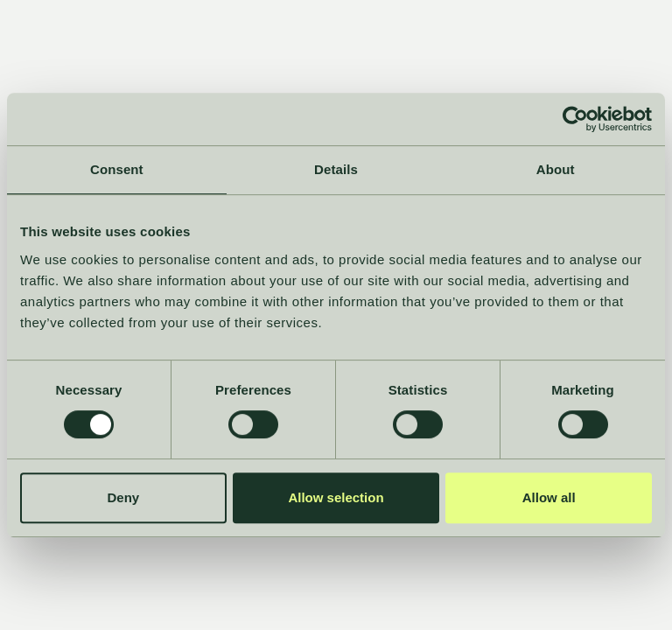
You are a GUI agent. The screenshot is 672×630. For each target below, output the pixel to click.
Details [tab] (336, 169)
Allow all (549, 497)
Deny (123, 497)
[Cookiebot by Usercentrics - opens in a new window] (575, 119)
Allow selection (336, 497)
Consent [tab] (117, 169)
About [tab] (556, 169)
